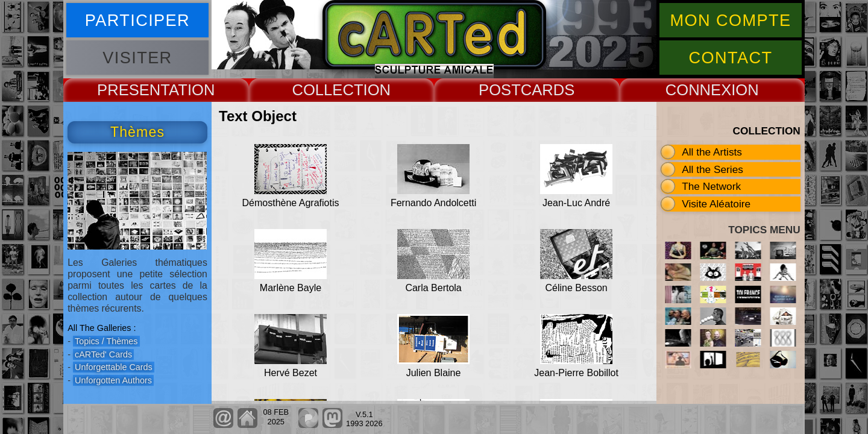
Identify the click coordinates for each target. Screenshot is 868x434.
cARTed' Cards (103, 354)
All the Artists (712, 152)
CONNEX (699, 90)
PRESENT (133, 90)
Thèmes (137, 132)
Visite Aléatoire (716, 204)
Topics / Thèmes (106, 341)
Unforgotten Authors (113, 380)
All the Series (712, 169)
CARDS (548, 90)
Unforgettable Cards (114, 367)
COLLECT (327, 90)
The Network (711, 186)
